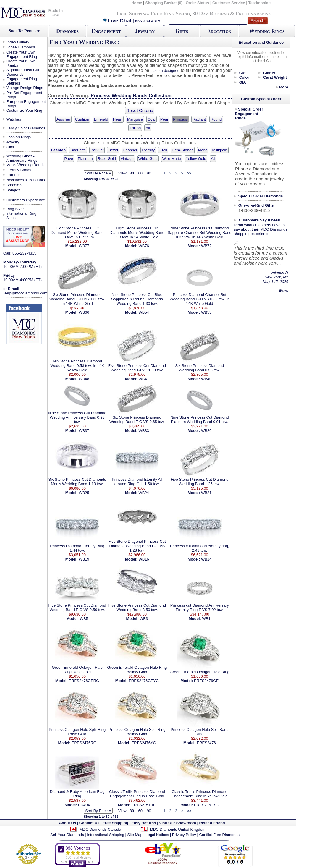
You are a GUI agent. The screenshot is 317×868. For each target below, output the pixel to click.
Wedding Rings (267, 31)
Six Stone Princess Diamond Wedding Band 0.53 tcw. (199, 368)
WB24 (144, 493)
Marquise (135, 119)
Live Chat (117, 21)
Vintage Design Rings (25, 88)
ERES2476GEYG (144, 681)
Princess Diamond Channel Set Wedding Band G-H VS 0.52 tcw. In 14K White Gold (199, 299)
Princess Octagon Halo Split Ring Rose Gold (77, 732)
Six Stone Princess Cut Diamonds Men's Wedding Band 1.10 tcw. (77, 482)
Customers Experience (26, 200)
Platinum (85, 159)
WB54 (144, 312)
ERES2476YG (144, 743)
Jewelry (145, 31)
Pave (69, 159)
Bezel (113, 150)
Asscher (63, 119)
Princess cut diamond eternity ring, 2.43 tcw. (199, 548)
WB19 (84, 559)
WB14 (206, 559)
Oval (152, 119)
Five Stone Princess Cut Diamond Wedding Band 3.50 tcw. (137, 608)
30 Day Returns (210, 14)
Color (244, 77)
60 (140, 173)
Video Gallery (18, 42)
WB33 (144, 431)
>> (189, 173)
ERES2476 (206, 743)
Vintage (127, 159)
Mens (203, 150)
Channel (130, 150)
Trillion (135, 128)
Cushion (82, 119)
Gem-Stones (183, 150)
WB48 (84, 379)
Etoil (163, 150)
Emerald (101, 119)
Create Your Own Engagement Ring (22, 54)
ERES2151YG (206, 805)
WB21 (206, 493)
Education (219, 31)
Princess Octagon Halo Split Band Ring (200, 732)
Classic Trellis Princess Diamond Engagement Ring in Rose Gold (137, 794)
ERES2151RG (144, 805)
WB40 (206, 379)
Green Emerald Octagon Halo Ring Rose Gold (77, 670)
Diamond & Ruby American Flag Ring (77, 794)
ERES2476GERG (84, 681)
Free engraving (254, 14)
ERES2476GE (206, 681)
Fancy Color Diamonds (26, 128)
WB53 (206, 312)
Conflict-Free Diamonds (219, 835)
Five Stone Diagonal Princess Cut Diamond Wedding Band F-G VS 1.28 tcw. (137, 546)
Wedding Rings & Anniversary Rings (22, 158)
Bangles (13, 190)
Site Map (135, 835)
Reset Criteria (140, 110)
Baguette (78, 150)
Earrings (13, 175)
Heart (118, 119)
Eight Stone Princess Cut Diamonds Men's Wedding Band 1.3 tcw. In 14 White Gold (137, 233)
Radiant (199, 119)
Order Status (197, 3)
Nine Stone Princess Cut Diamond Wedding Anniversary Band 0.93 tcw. (77, 417)
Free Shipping (132, 14)
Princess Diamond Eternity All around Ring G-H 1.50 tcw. (137, 482)
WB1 (206, 619)
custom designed (165, 71)
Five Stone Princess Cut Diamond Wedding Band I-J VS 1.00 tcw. (137, 368)
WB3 (144, 619)
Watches (14, 119)
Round (216, 119)
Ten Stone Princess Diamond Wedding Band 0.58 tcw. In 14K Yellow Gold (77, 366)
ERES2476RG (84, 743)
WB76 (144, 246)
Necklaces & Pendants (26, 180)
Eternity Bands (19, 170)
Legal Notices (157, 835)
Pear (164, 119)
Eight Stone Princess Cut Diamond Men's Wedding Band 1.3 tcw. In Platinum (77, 233)
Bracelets (14, 185)
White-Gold (148, 159)
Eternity (148, 150)
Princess (180, 119)
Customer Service (229, 3)
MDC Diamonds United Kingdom (178, 829)
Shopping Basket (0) (164, 3)
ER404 (84, 805)
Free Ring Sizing (170, 14)
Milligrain (220, 150)
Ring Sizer (15, 209)
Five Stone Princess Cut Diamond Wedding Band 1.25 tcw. (199, 482)
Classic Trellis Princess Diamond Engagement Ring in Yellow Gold (199, 794)
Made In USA (56, 13)
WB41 (144, 379)
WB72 (206, 246)
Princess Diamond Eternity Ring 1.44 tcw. (77, 548)
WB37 (84, 431)
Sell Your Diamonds (67, 835)
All (148, 128)
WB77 (84, 246)
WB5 (84, 619)
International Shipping (106, 835)
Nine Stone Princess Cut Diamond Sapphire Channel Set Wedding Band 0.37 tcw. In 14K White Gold (200, 233)
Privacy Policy (184, 835)
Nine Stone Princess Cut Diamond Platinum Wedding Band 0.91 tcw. (199, 420)
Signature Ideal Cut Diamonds (23, 72)
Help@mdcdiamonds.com (25, 293)
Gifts (182, 31)
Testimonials (260, 3)
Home (137, 3)
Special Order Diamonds (261, 196)
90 (149, 173)
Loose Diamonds (21, 47)
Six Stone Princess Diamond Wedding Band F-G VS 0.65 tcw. (137, 420)
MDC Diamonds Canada (100, 829)
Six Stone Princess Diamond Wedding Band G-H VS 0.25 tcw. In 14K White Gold (77, 299)
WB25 (84, 493)
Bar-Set (97, 150)
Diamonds (67, 31)
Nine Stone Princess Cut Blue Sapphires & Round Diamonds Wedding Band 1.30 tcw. (137, 299)
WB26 (206, 431)
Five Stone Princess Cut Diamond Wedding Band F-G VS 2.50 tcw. (77, 608)
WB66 (84, 312)
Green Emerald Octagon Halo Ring (200, 672)
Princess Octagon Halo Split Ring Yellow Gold (137, 732)
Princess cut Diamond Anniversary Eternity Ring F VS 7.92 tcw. (200, 608)
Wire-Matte (172, 159)
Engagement (106, 31)
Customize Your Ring (24, 110)
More (283, 87)
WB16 (144, 559)
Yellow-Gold (196, 159)
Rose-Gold (107, 159)
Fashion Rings (18, 137)
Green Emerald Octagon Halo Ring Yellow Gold (137, 670)
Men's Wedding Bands (25, 165)
